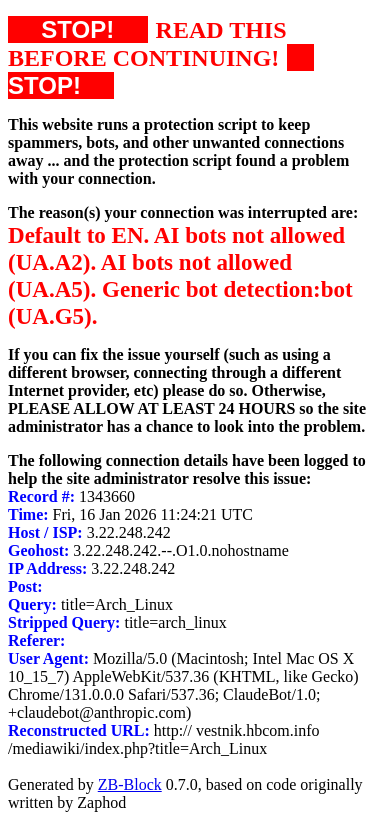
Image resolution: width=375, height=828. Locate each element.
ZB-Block (130, 784)
